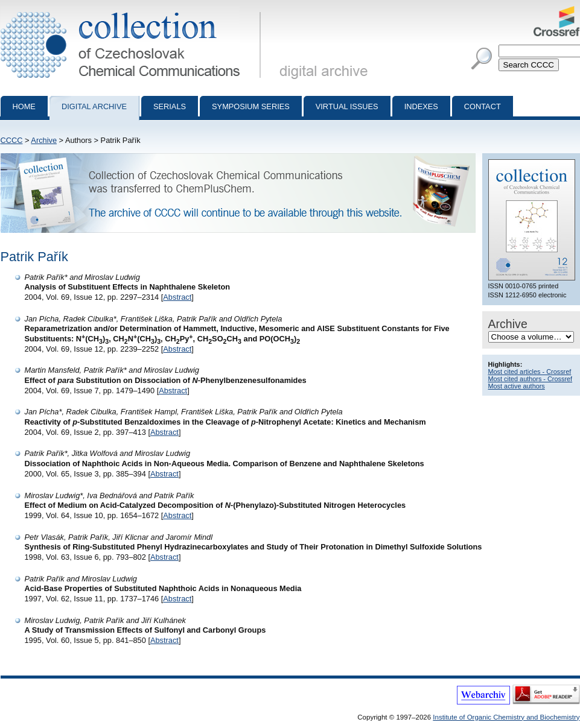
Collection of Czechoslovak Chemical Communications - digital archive (133, 11)
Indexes (421, 106)
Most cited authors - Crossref (531, 379)
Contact (483, 106)
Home (24, 106)
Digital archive (94, 106)
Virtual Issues (347, 106)
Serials (170, 106)
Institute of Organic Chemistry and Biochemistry (506, 717)
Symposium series (251, 106)
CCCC (12, 140)
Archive (44, 140)
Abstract (177, 297)
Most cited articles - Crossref (530, 372)
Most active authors (517, 386)
